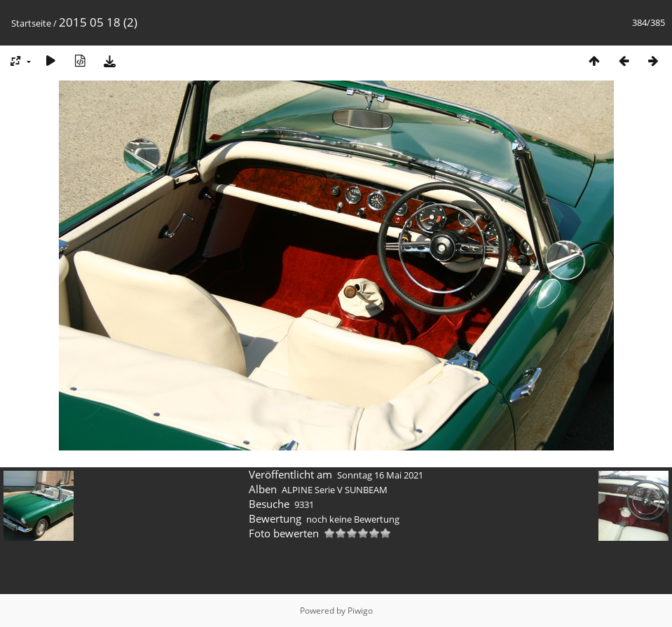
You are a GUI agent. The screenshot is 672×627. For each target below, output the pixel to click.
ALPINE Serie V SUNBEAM (335, 490)
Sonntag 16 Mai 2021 (380, 475)
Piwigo (360, 611)
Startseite (31, 23)
